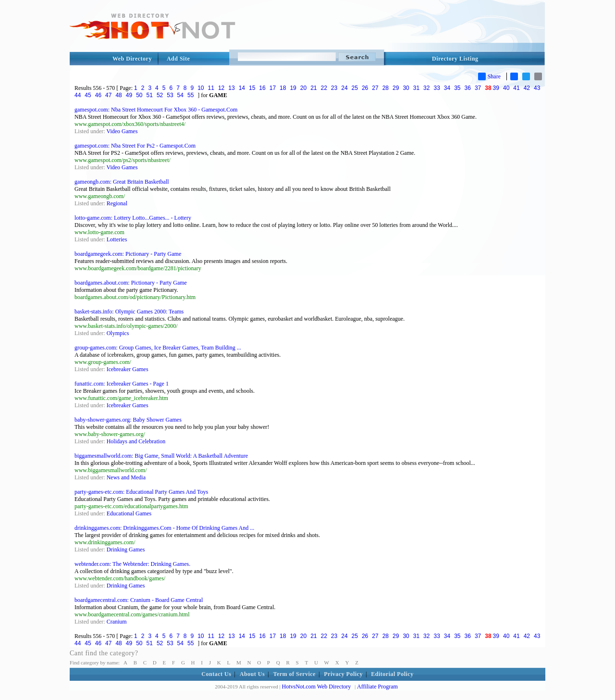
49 (129, 95)
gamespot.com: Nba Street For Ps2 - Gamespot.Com (135, 146)
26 (365, 88)
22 (324, 88)
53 (170, 95)
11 (211, 88)
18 (283, 88)
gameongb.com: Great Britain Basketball (122, 182)
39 (496, 88)
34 (447, 88)
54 (180, 95)
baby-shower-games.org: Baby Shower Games (128, 420)
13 (231, 88)
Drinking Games (126, 550)
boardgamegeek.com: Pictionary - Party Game (128, 254)
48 (118, 95)
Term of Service (295, 674)
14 (242, 88)
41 (516, 88)
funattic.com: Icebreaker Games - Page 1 (122, 384)
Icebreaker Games (128, 369)
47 (108, 95)
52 (160, 95)
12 (221, 88)
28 (386, 88)
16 (262, 88)
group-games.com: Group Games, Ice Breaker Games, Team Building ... (158, 348)
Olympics (118, 333)
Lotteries (117, 239)
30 (406, 88)
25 (355, 88)
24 (344, 88)
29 (396, 88)
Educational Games (129, 513)
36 (468, 88)
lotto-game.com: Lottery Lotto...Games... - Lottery (133, 218)
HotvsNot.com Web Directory (317, 687)
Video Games (122, 131)
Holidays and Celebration (136, 441)
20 (303, 88)
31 (416, 88)
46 (98, 95)
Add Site (178, 59)
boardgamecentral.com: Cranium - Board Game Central (139, 600)
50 (139, 95)
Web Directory (132, 59)
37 (478, 88)
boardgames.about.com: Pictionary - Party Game (131, 283)
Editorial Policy (392, 674)
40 (506, 88)
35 (457, 88)
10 (201, 88)
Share (489, 76)
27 (375, 88)
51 (150, 95)
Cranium (117, 622)
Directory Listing (455, 59)
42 (527, 88)
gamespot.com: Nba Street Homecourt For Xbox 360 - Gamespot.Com (156, 110)
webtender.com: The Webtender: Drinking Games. (132, 564)
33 (437, 88)
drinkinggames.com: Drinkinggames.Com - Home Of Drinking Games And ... (164, 528)
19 (293, 88)
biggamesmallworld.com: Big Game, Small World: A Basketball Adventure (161, 456)
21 (314, 88)
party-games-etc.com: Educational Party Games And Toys (141, 492)
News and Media (126, 477)
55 (191, 95)
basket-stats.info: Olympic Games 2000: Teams (129, 312)
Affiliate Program (377, 687)
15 (252, 88)
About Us (252, 674)
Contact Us (216, 674)
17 (273, 88)
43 (537, 88)
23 (334, 88)
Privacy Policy (343, 674)
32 (426, 88)
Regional (117, 203)
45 (88, 95)
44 (78, 95)
